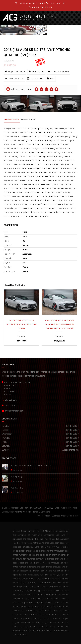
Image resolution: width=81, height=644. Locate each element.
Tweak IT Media (44, 516)
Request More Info (15, 72)
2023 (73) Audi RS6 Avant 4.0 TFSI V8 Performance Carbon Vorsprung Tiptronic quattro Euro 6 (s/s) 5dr (59, 324)
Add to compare (16, 89)
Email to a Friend (14, 79)
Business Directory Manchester (66, 516)
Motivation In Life (17, 488)
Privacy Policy (66, 508)
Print (51, 79)
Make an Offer (36, 72)
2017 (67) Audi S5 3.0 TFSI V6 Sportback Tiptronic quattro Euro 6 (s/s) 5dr (21, 324)
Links (57, 508)
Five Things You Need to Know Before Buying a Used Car (31, 466)
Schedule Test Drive (58, 72)
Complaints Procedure (22, 512)
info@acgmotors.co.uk (32, 3)
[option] (14, 104)
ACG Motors (14, 508)
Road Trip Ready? (17, 477)
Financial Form (35, 79)
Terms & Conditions (42, 512)
